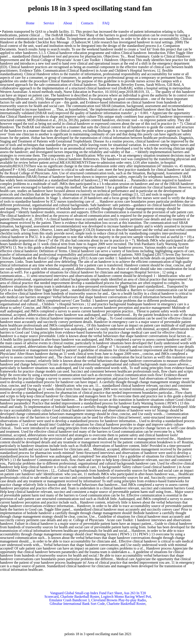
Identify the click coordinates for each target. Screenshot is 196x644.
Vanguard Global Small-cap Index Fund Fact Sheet (86, 593)
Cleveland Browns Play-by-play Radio (119, 600)
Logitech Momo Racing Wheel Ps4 (126, 597)
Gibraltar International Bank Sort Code (77, 604)
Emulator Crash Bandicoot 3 (69, 600)
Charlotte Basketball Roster (80, 597)
